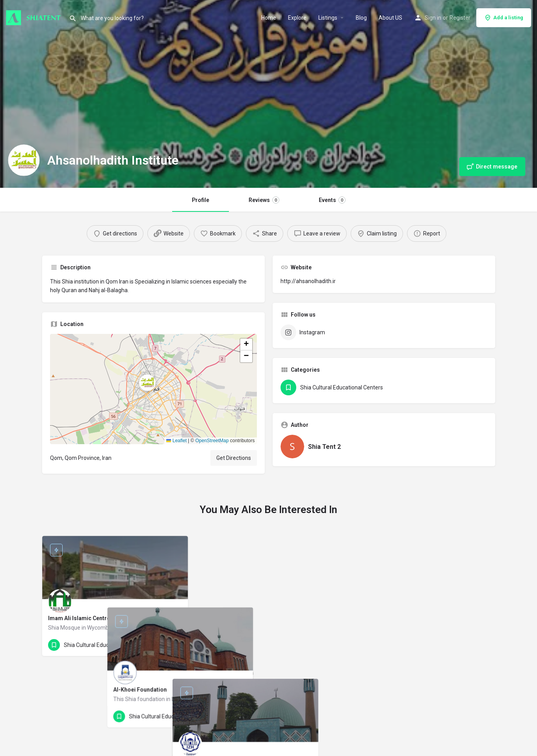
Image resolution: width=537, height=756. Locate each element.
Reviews (264, 200)
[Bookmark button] (176, 645)
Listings (328, 18)
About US (390, 18)
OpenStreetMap (212, 441)
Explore (297, 18)
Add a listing (504, 18)
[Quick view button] (160, 645)
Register (460, 18)
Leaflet (176, 441)
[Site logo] (34, 17)
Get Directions (234, 458)
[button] (154, 389)
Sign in (433, 18)
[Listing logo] (24, 160)
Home (269, 18)
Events (332, 200)
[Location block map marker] (147, 383)
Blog (361, 18)
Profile (201, 200)
